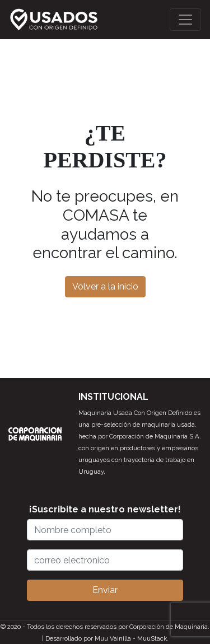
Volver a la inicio (105, 286)
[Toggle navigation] (185, 20)
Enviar (105, 590)
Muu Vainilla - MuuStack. (132, 638)
